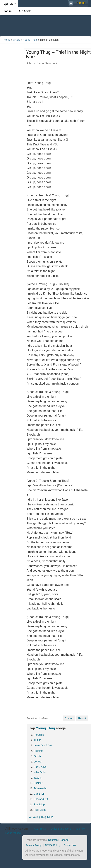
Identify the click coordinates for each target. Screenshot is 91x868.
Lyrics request (13, 833)
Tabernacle (40, 788)
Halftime (38, 751)
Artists (17, 40)
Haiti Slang (40, 810)
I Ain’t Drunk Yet (43, 745)
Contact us (70, 845)
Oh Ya (37, 756)
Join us (80, 3)
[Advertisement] (46, 26)
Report (82, 718)
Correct (69, 718)
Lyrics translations (61, 829)
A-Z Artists (25, 11)
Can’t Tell (39, 794)
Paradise (39, 735)
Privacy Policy (34, 845)
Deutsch (53, 840)
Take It (38, 778)
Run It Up (39, 804)
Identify (80, 829)
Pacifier (38, 783)
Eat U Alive (40, 767)
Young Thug (30, 40)
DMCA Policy (53, 845)
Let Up (38, 762)
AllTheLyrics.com (17, 829)
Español (65, 840)
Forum (7, 11)
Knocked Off (41, 799)
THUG (37, 740)
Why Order (40, 772)
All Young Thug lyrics (41, 817)
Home (7, 40)
